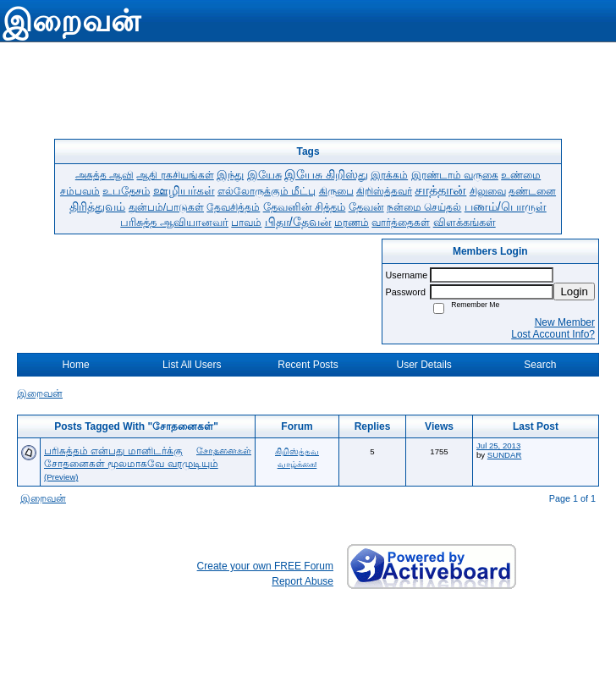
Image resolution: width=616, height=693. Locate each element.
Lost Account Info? (553, 334)
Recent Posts (308, 365)
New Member (565, 322)
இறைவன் (40, 393)
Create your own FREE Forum (265, 566)
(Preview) (61, 477)
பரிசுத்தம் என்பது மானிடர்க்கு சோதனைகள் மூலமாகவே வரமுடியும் (131, 457)
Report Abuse (302, 581)
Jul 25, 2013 (498, 445)
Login (574, 291)
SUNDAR (505, 455)
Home (76, 365)
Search (540, 365)
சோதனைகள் (224, 450)
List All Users (192, 365)
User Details (423, 365)
